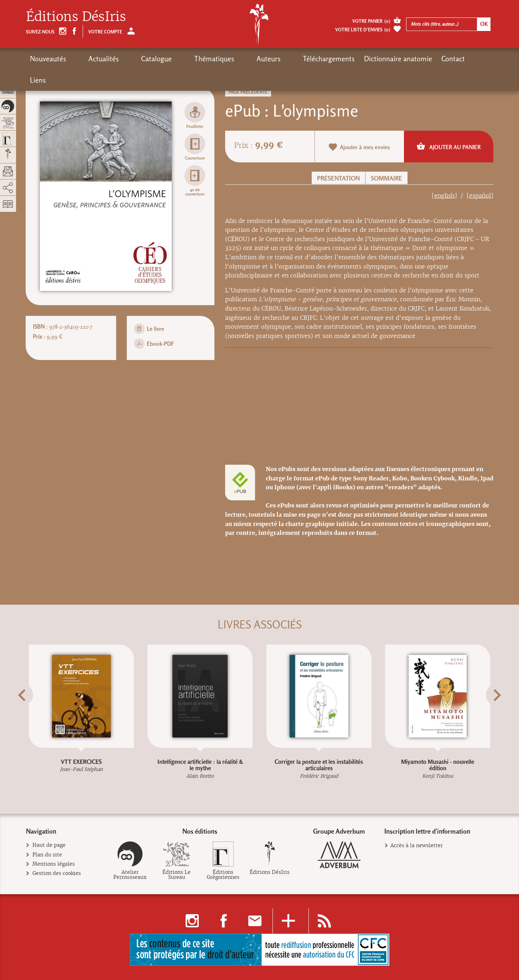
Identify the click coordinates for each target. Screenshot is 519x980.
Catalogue (131, 59)
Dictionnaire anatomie (334, 59)
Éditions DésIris (76, 17)
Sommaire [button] (386, 178)
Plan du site (47, 855)
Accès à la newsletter (417, 845)
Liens (418, 59)
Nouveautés (48, 59)
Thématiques (175, 59)
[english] (444, 196)
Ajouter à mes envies (359, 147)
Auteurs (217, 59)
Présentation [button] (338, 178)
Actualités (91, 59)
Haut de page (49, 845)
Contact (389, 59)
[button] (35, 713)
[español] (480, 196)
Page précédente (248, 92)
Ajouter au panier (449, 146)
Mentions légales (54, 864)
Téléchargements (264, 59)
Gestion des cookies (57, 873)
